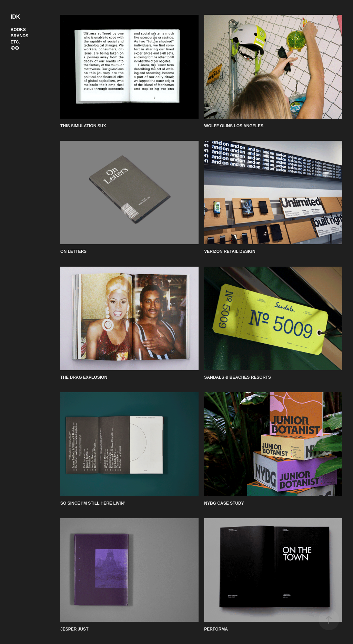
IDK (16, 17)
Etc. (15, 42)
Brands (19, 36)
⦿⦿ (15, 48)
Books (18, 30)
